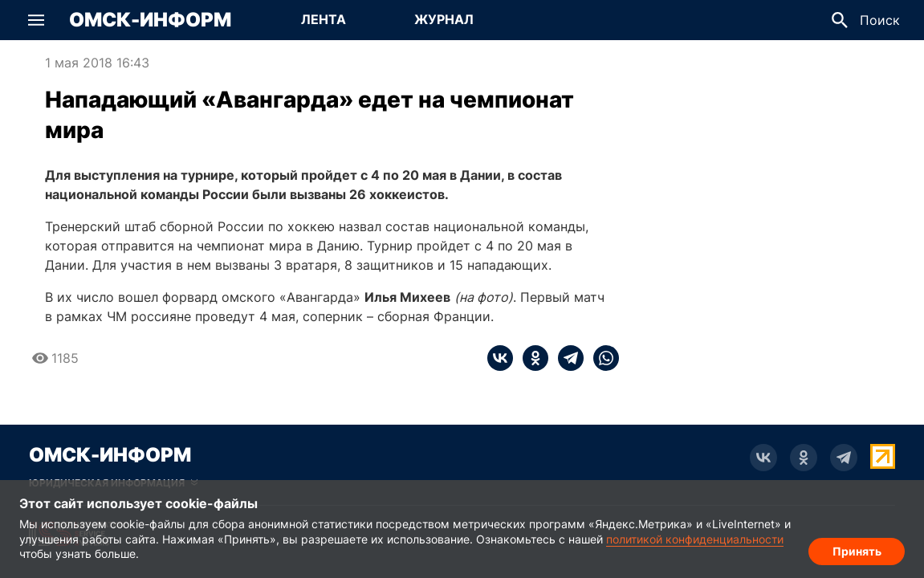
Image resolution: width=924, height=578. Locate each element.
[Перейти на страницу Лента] (324, 20)
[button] (36, 20)
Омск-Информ (150, 20)
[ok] (531, 358)
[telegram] (566, 358)
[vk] (500, 358)
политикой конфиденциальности (695, 539)
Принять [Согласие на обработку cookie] (857, 550)
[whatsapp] (601, 358)
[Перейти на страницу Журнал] (444, 20)
